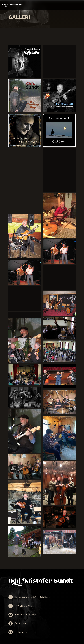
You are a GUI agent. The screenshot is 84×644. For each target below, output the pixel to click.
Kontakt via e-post (26, 615)
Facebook (21, 623)
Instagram (21, 632)
